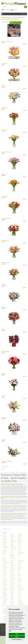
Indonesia (12, 571)
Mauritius (12, 584)
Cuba (19, 551)
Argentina (12, 536)
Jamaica (12, 574)
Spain (4, 604)
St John (12, 604)
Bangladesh (20, 541)
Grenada (5, 566)
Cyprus (12, 553)
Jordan (4, 576)
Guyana (12, 567)
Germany (20, 562)
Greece (19, 564)
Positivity (4, 86)
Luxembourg (5, 581)
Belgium (12, 543)
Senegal (12, 599)
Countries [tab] (5, 529)
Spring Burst (4, 64)
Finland (4, 560)
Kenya (19, 576)
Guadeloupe (13, 566)
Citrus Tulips (5, 196)
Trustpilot (3, 469)
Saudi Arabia (5, 599)
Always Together (6, 351)
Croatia (12, 551)
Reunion (20, 596)
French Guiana (21, 560)
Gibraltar (12, 564)
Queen (3, 329)
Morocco (5, 587)
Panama (4, 592)
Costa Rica (5, 551)
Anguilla (20, 534)
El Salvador (13, 557)
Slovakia (4, 602)
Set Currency (6, 10)
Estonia (19, 557)
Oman (12, 591)
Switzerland (5, 610)
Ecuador (20, 554)
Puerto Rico (5, 596)
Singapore (20, 601)
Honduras (5, 569)
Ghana (4, 564)
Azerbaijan (5, 539)
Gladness (4, 396)
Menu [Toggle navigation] (23, 14)
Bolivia (19, 543)
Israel (12, 572)
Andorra (12, 534)
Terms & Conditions (5, 628)
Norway (4, 591)
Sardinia (20, 597)
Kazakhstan (13, 576)
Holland (20, 567)
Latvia (19, 577)
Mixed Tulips (5, 130)
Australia (12, 537)
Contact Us (3, 627)
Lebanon (5, 579)
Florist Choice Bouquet (7, 41)
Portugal (20, 594)
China (4, 549)
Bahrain (4, 541)
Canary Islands (6, 548)
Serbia (19, 599)
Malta (19, 582)
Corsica (19, 549)
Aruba (4, 537)
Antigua (4, 536)
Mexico (19, 584)
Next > (8, 467)
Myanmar (12, 587)
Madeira (4, 582)
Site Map (3, 631)
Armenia (20, 536)
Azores (12, 539)
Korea (4, 577)
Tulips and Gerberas (6, 218)
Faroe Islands (13, 559)
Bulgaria (4, 546)
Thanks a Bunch (5, 240)
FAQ (2, 624)
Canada (19, 546)
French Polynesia (6, 562)
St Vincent (5, 609)
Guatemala (5, 567)
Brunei (19, 544)
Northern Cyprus (21, 589)
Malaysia (12, 582)
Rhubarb (4, 374)
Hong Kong (13, 569)
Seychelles (5, 601)
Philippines (5, 594)
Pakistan (20, 591)
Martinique (5, 584)
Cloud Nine (4, 418)
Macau (12, 581)
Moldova (5, 586)
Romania (5, 597)
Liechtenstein (13, 579)
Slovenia (12, 602)
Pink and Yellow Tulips (7, 152)
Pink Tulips (4, 174)
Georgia (12, 562)
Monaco (12, 586)
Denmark (5, 554)
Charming (4, 307)
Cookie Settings (4, 630)
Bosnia (4, 544)
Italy (19, 572)
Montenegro (20, 586)
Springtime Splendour (7, 461)
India (4, 571)
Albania (4, 534)
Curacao (5, 553)
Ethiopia (4, 559)
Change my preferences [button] (17, 639)
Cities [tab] (10, 529)
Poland (12, 594)
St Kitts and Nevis (21, 604)
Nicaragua (12, 589)
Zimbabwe (5, 620)
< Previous (3, 467)
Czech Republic (21, 553)
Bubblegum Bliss (5, 263)
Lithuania (20, 579)
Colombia (12, 549)
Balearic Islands (13, 541)
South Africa (20, 602)
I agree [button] (17, 634)
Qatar (12, 596)
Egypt (4, 557)
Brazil (12, 544)
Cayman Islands (13, 548)
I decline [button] (17, 637)
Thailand (5, 612)
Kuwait (12, 577)
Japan (19, 574)
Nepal (19, 587)
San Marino (13, 597)
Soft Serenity (5, 108)
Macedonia (20, 581)
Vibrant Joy (4, 285)
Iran (19, 571)
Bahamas (20, 539)
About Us (3, 626)
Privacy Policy (3, 629)
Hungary (20, 569)
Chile (19, 548)
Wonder (3, 440)
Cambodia (12, 546)
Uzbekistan (5, 618)
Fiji (19, 559)
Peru (19, 592)
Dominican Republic (12, 555)
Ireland (4, 572)
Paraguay (12, 592)
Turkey (4, 614)
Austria (19, 537)
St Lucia (4, 606)
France (12, 560)
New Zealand (5, 589)
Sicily (11, 601)
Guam (19, 566)
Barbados (5, 543)
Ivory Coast (5, 574)
